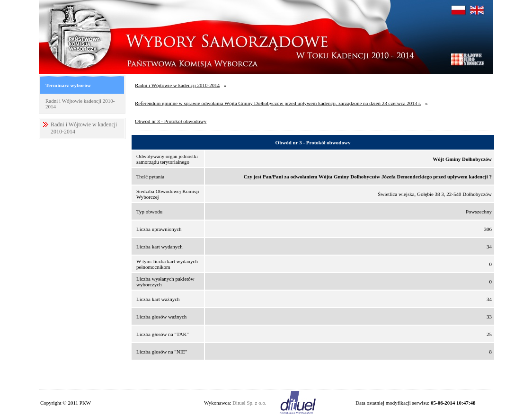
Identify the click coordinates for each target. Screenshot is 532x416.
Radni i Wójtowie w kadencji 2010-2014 (177, 85)
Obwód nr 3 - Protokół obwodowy (171, 121)
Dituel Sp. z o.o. (249, 403)
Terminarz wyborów (68, 85)
